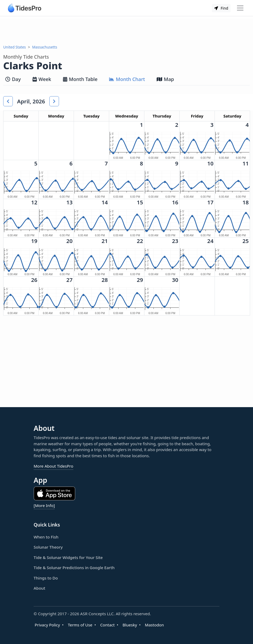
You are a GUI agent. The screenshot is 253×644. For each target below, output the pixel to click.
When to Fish (46, 537)
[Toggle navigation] (240, 8)
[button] (8, 101)
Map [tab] (165, 79)
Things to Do (46, 578)
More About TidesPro (54, 466)
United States (15, 47)
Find (221, 8)
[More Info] (44, 505)
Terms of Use (80, 625)
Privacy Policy (47, 625)
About (39, 588)
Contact (107, 625)
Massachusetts (45, 47)
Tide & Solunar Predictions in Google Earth (74, 568)
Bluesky (130, 625)
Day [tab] (13, 79)
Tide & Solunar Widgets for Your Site (68, 557)
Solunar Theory (48, 547)
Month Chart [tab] (127, 79)
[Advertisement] (127, 30)
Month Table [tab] (80, 79)
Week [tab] (42, 79)
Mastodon (154, 625)
